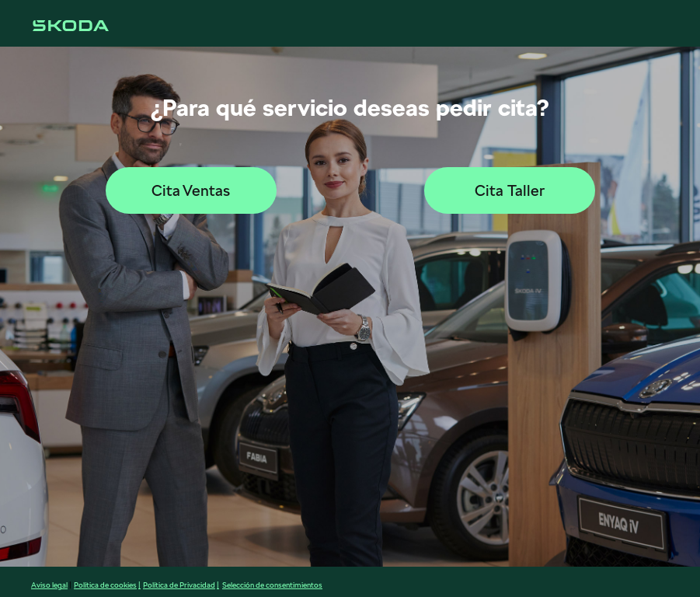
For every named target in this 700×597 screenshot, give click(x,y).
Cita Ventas (191, 190)
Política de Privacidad (179, 585)
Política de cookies (105, 585)
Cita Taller (510, 190)
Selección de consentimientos (272, 585)
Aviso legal (49, 585)
